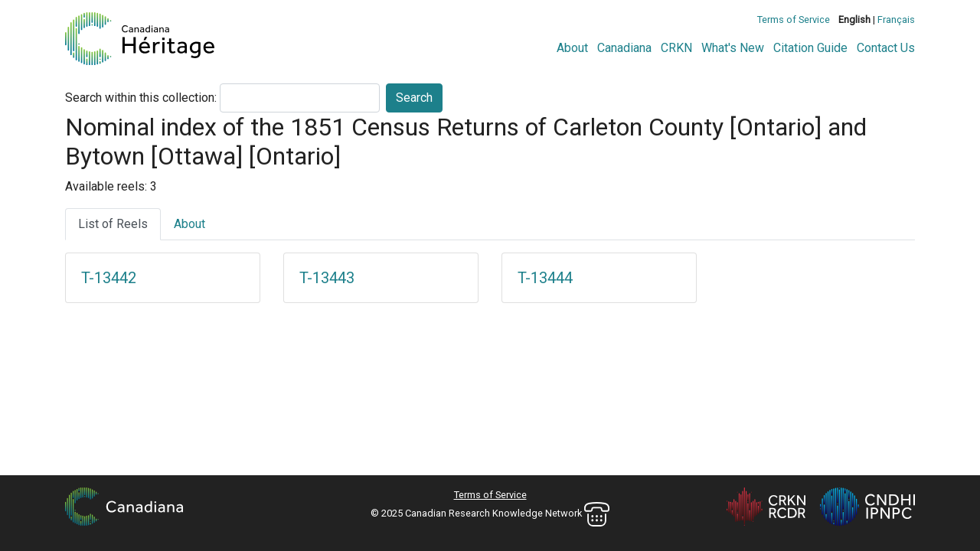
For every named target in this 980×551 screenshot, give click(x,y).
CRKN (676, 48)
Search (414, 98)
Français (896, 20)
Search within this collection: (141, 98)
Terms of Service (794, 20)
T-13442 (109, 278)
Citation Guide (810, 48)
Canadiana (624, 48)
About (572, 48)
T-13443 (327, 278)
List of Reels (113, 224)
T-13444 (545, 278)
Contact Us (886, 48)
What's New (733, 48)
